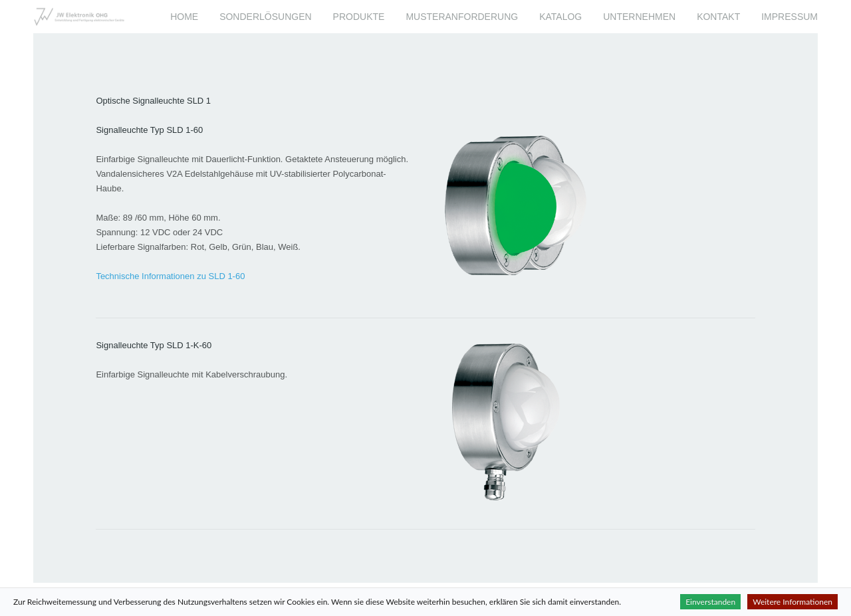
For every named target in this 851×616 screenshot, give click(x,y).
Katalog (560, 17)
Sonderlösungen (265, 17)
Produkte (359, 17)
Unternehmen (639, 17)
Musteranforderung (462, 17)
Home (184, 17)
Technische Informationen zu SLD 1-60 (170, 276)
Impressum (790, 17)
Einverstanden (710, 602)
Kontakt (718, 17)
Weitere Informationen (792, 602)
